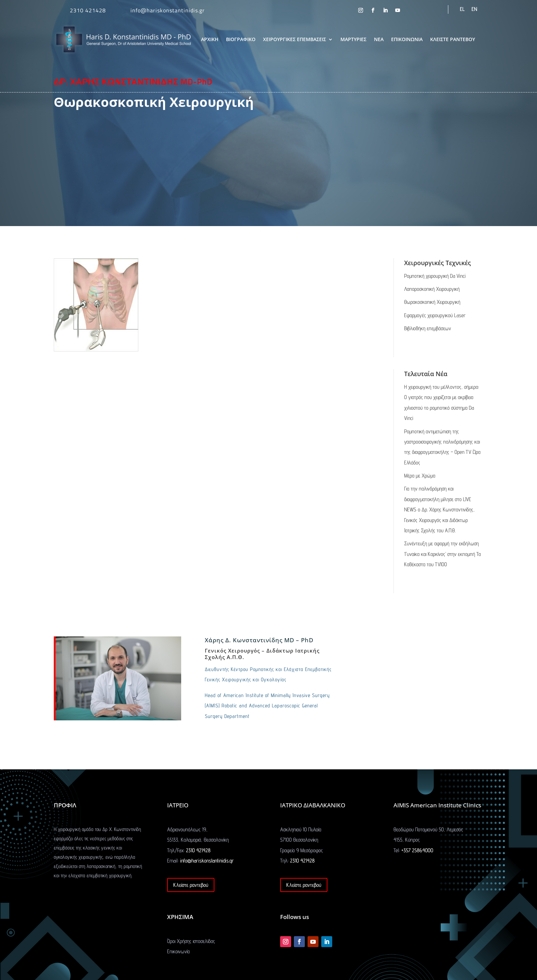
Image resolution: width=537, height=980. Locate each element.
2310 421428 (88, 10)
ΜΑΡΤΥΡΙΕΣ (353, 39)
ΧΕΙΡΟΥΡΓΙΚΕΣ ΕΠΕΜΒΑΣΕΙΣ (295, 39)
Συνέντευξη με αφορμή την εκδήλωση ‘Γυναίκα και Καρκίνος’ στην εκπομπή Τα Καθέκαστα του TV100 (442, 554)
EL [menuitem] (462, 9)
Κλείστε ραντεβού (191, 885)
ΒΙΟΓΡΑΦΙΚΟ (241, 39)
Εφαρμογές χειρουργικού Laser (435, 315)
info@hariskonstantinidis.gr (168, 10)
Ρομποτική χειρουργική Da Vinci (435, 276)
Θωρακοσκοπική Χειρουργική (432, 302)
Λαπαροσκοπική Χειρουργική (432, 289)
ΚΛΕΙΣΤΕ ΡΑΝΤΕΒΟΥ (453, 39)
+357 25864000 (417, 850)
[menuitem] (462, 9)
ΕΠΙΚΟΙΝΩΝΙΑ (407, 39)
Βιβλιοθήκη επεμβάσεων (428, 328)
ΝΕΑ (379, 39)
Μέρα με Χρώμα (420, 476)
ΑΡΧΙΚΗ (210, 39)
